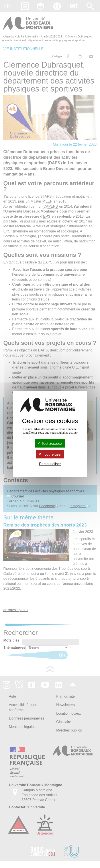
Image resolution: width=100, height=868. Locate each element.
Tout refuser (50, 454)
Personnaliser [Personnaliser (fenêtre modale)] (50, 464)
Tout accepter (50, 443)
